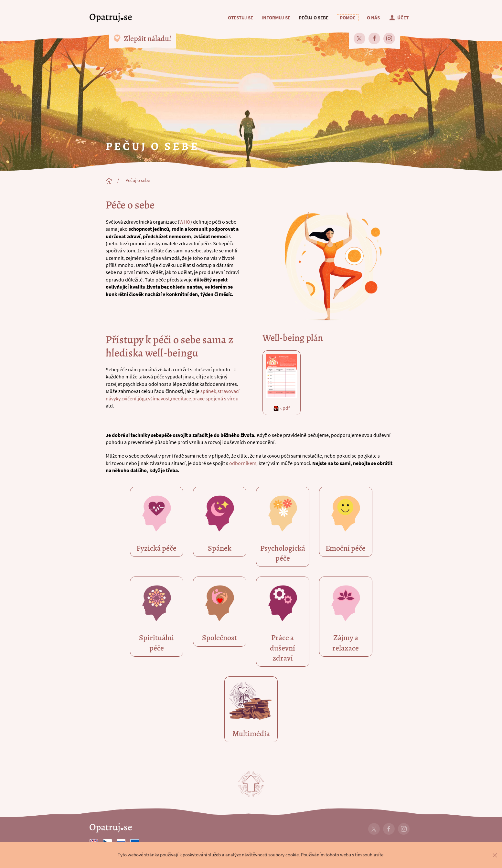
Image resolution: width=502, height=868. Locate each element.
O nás (373, 18)
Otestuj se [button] (240, 18)
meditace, (182, 398)
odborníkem (242, 463)
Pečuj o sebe (138, 180)
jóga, (143, 398)
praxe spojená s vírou (215, 398)
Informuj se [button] (276, 18)
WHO (185, 222)
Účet (398, 18)
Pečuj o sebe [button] (314, 18)
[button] (348, 18)
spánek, (209, 391)
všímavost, (160, 398)
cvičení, (130, 398)
